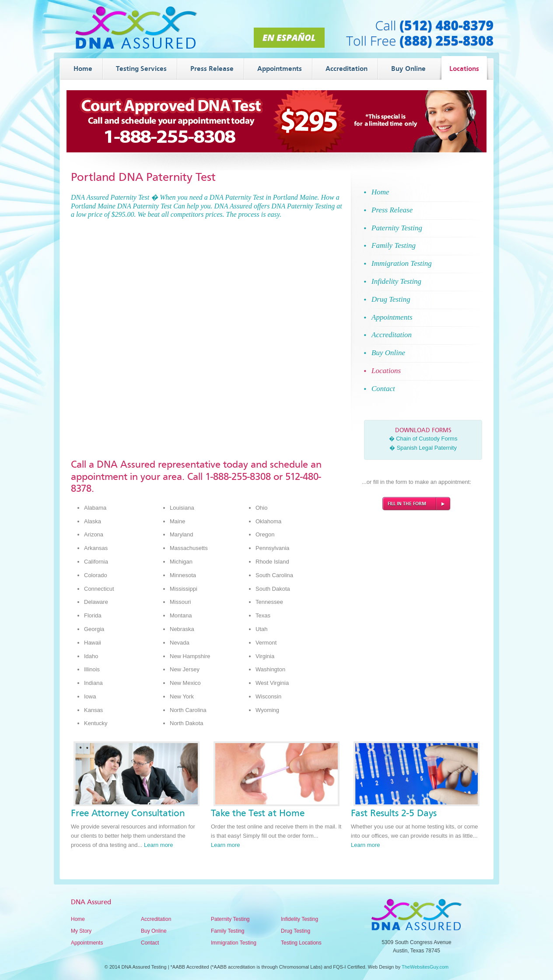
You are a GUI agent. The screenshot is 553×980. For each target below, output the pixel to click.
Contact (150, 943)
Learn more (158, 845)
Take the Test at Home (258, 813)
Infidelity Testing (299, 919)
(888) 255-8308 (446, 41)
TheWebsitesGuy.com (425, 967)
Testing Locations (301, 943)
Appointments (87, 943)
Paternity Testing (230, 919)
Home (78, 919)
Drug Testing (296, 931)
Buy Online (154, 931)
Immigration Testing (234, 943)
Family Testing (227, 931)
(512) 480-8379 (446, 25)
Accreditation (156, 919)
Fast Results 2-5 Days (394, 813)
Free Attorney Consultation (128, 813)
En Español (289, 37)
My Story (81, 931)
